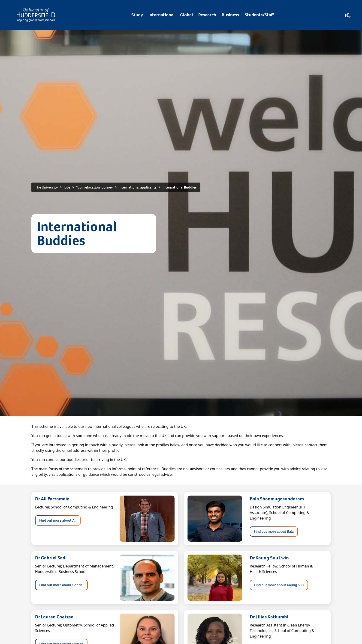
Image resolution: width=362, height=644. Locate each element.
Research (207, 15)
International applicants (138, 187)
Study (137, 15)
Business (230, 15)
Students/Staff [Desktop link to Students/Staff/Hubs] (259, 15)
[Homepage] (36, 15)
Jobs (67, 187)
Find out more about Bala (274, 531)
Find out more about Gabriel (61, 585)
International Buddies (180, 187)
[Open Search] (348, 15)
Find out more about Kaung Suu (279, 585)
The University (47, 187)
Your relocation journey (95, 187)
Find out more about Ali (58, 520)
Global (186, 15)
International (161, 15)
